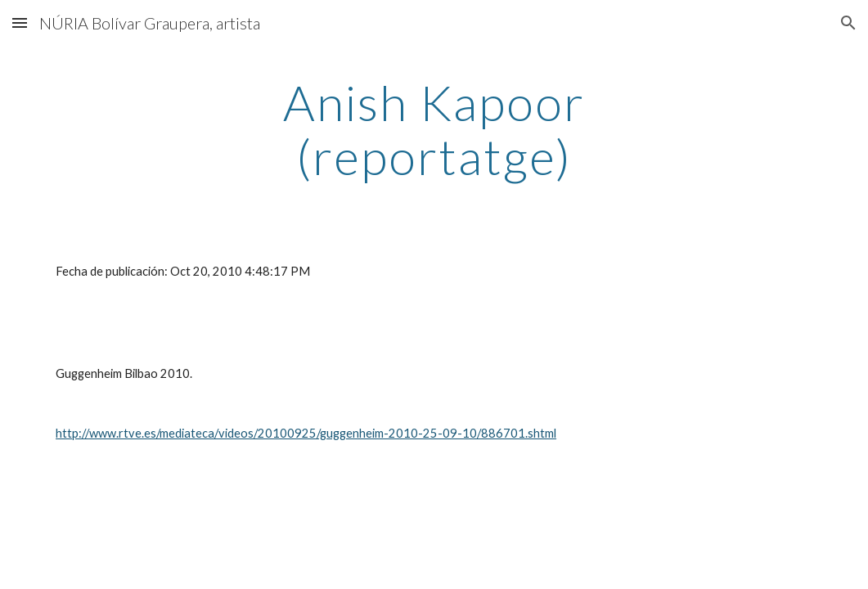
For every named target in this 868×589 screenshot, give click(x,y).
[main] (434, 129)
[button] (20, 22)
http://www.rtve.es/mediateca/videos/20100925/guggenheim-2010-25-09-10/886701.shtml (306, 433)
